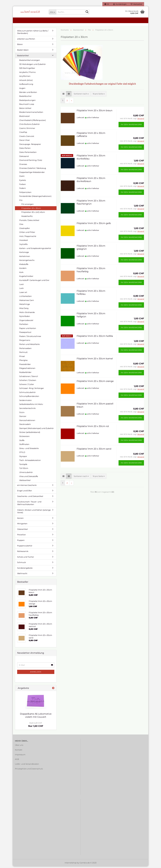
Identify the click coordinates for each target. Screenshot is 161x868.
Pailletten (24, 326)
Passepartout (25, 334)
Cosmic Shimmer (27, 130)
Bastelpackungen (27, 102)
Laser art (23, 294)
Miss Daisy (24, 310)
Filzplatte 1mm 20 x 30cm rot (93, 428)
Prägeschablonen (27, 370)
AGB (17, 761)
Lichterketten (25, 298)
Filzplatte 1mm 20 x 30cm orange (95, 383)
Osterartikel (22, 531)
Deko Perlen (25, 150)
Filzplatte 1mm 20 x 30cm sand (94, 450)
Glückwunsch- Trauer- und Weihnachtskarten (29, 505)
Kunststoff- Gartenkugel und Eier (34, 282)
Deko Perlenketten (28, 154)
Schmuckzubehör (27, 394)
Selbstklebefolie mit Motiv (31, 406)
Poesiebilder (25, 366)
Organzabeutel (26, 322)
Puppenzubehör (25, 547)
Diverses (23, 166)
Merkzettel (136, 4)
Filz (21, 202)
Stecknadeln (25, 426)
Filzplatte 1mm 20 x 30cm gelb (94, 225)
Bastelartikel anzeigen (30, 62)
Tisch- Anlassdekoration (30, 462)
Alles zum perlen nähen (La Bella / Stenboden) (33, 34)
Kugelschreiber (26, 278)
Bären (20, 46)
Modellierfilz (27, 218)
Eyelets (23, 182)
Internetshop (71, 864)
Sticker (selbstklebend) (30, 434)
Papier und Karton (28, 330)
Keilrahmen (25, 258)
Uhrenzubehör (26, 474)
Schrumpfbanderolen (29, 398)
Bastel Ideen (23, 51)
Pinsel (22, 358)
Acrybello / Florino (27, 74)
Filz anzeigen (28, 206)
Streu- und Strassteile (29, 450)
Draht (22, 178)
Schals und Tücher (26, 558)
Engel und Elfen (25, 492)
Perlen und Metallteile (29, 346)
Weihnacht (22, 575)
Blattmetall (25, 118)
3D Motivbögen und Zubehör (32, 66)
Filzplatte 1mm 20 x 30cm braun (95, 112)
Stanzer (23, 418)
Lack (21, 290)
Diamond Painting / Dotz (31, 162)
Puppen (21, 542)
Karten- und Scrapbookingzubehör (35, 250)
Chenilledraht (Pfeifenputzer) (33, 122)
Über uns (19, 747)
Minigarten (22, 525)
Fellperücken (25, 194)
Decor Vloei (25, 142)
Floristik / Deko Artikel (29, 222)
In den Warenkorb (131, 126)
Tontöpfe (23, 466)
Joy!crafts (23, 246)
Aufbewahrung (26, 86)
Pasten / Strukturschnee (30, 338)
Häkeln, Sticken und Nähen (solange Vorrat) (34, 513)
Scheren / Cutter (27, 386)
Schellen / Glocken (28, 382)
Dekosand (24, 158)
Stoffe (22, 442)
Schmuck (22, 564)
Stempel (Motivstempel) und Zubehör (36, 430)
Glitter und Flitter (27, 234)
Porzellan (22, 536)
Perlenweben (25, 350)
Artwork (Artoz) (26, 82)
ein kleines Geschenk (27, 487)
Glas (21, 226)
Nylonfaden (25, 318)
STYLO (22, 454)
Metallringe (25, 306)
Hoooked (23, 242)
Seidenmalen (25, 402)
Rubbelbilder (25, 374)
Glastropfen (25, 230)
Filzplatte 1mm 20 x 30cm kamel (95, 360)
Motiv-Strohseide (27, 314)
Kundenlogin (120, 4)
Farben (23, 186)
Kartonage (24, 254)
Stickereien (24, 438)
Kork (21, 274)
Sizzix (22, 414)
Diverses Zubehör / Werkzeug (33, 170)
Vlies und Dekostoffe (29, 478)
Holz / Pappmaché (28, 238)
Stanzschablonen (27, 422)
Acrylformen (25, 78)
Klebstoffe (24, 266)
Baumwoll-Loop (27, 106)
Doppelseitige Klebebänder (32, 174)
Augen (22, 90)
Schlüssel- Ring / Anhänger (32, 390)
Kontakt (19, 751)
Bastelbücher (25, 98)
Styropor (23, 458)
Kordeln (23, 270)
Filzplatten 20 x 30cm (31, 210)
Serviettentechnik (27, 410)
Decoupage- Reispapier (30, 146)
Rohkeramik (23, 553)
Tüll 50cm (24, 470)
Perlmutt (23, 354)
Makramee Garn (27, 302)
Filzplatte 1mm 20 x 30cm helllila (95, 338)
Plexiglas (23, 362)
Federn (23, 190)
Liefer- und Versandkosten (27, 766)
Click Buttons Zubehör (29, 126)
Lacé (21, 286)
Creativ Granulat (27, 138)
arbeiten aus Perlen (26, 40)
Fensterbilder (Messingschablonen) (35, 198)
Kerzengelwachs (27, 262)
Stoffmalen (24, 446)
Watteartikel (25, 482)
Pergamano (25, 342)
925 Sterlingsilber (27, 70)
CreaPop (23, 134)
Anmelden (36, 673)
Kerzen (20, 520)
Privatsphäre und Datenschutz (29, 770)
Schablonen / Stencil (29, 378)
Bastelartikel (23, 57)
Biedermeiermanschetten (31, 114)
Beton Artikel (25, 110)
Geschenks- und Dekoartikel (30, 498)
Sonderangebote (25, 569)
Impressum (20, 756)
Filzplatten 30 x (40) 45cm (33, 214)
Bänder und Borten (28, 94)
